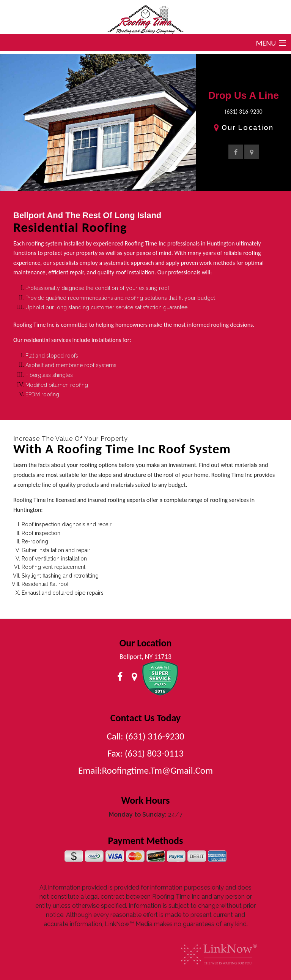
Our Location (244, 127)
